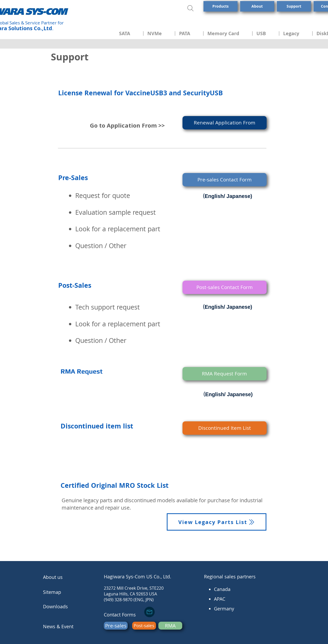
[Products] (221, 6)
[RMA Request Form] (225, 374)
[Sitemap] (63, 592)
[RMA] (170, 626)
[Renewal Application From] (225, 123)
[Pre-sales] (116, 626)
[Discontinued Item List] (225, 428)
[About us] (63, 577)
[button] (129, 33)
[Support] (294, 6)
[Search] (191, 8)
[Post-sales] (144, 626)
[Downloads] (63, 606)
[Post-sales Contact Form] (225, 287)
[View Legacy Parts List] (217, 522)
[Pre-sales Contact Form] (225, 180)
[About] (257, 6)
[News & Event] (63, 626)
